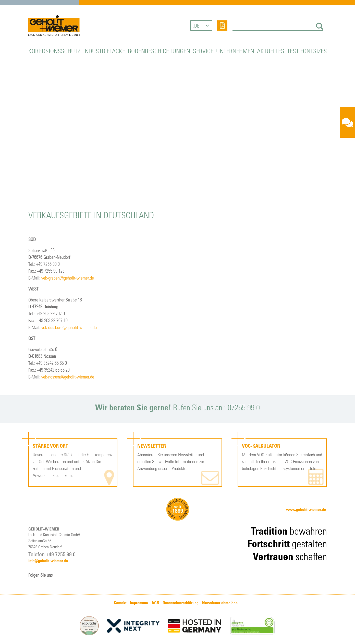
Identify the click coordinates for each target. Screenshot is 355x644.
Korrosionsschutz (54, 51)
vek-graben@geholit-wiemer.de (68, 278)
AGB (155, 603)
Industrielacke (104, 51)
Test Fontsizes (307, 51)
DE (197, 26)
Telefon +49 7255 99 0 (52, 554)
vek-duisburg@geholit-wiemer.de (69, 327)
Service (203, 51)
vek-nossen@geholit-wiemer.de (68, 377)
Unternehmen (235, 51)
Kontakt (120, 603)
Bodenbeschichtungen (159, 51)
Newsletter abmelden (220, 603)
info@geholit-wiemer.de (48, 561)
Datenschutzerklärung (181, 603)
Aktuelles (271, 51)
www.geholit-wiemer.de (306, 509)
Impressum (139, 603)
